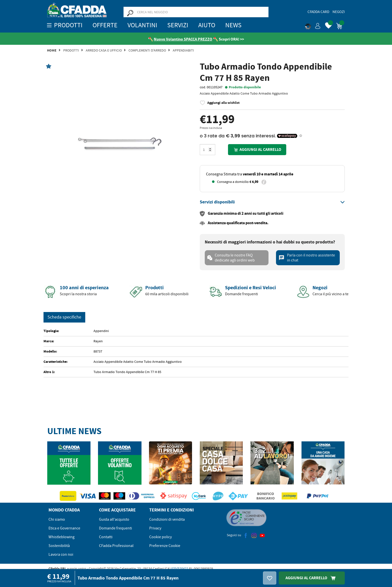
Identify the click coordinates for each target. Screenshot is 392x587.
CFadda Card (318, 12)
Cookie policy (160, 537)
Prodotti (71, 51)
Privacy (155, 528)
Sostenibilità (59, 546)
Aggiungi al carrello (257, 150)
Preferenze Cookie (165, 546)
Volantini (142, 25)
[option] (120, 139)
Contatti (106, 537)
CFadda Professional (116, 546)
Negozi (339, 12)
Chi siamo (57, 520)
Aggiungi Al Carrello (312, 578)
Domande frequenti (115, 528)
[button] (313, 25)
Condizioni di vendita (167, 520)
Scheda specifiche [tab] (64, 317)
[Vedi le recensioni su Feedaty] (140, 39)
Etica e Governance (64, 528)
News (233, 25)
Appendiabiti (183, 51)
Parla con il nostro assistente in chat (307, 258)
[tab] (272, 202)
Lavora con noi (61, 555)
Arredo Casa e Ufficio (104, 51)
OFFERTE (105, 25)
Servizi (178, 25)
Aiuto (207, 25)
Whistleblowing (61, 537)
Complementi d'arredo (147, 51)
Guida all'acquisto (114, 520)
